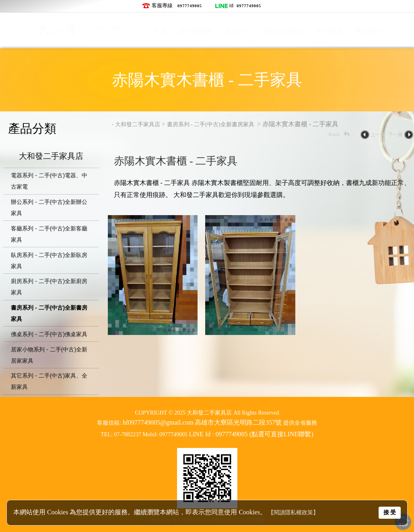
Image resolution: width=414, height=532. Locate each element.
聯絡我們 (368, 31)
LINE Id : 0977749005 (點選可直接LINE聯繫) (251, 434)
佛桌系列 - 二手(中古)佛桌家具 (49, 334)
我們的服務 (195, 31)
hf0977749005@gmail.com (158, 422)
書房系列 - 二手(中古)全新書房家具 (211, 124)
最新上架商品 (284, 31)
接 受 (390, 512)
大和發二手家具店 (51, 157)
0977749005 (190, 6)
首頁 (160, 31)
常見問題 (330, 31)
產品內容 (238, 31)
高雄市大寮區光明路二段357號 (238, 422)
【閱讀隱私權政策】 (293, 512)
